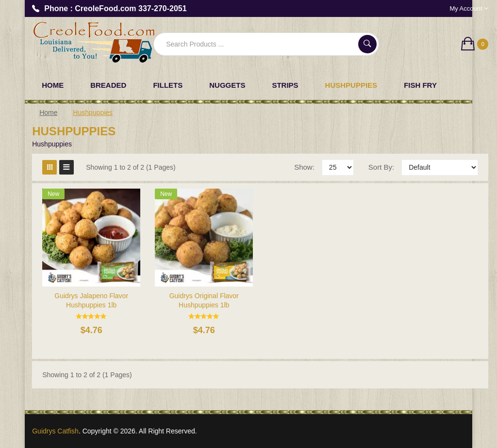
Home (48, 112)
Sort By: (381, 167)
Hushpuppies (93, 112)
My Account (469, 8)
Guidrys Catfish (55, 431)
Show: (304, 167)
